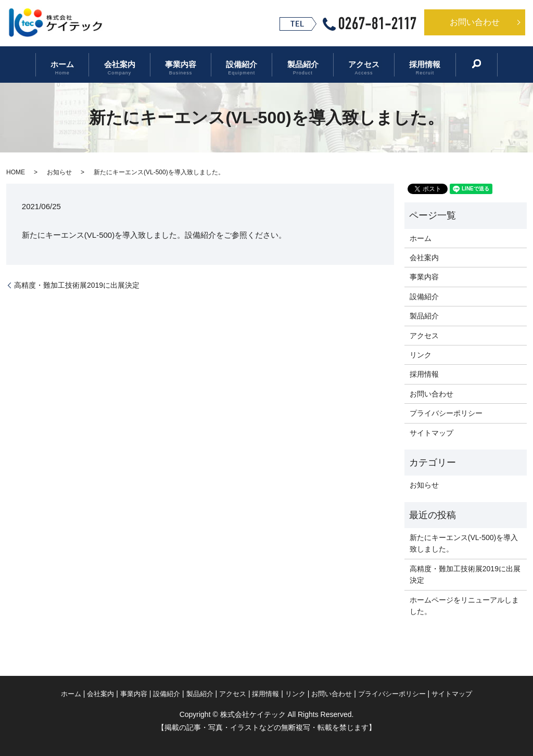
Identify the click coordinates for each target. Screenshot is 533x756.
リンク (421, 355)
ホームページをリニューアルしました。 (464, 606)
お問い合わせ (475, 22)
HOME (16, 172)
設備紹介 (242, 65)
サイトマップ (432, 433)
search (463, 64)
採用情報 (414, 65)
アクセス (357, 65)
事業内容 (184, 65)
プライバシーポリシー (446, 413)
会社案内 (127, 65)
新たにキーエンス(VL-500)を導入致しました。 (464, 543)
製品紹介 (299, 65)
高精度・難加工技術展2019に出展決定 (77, 285)
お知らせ (59, 172)
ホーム (74, 65)
